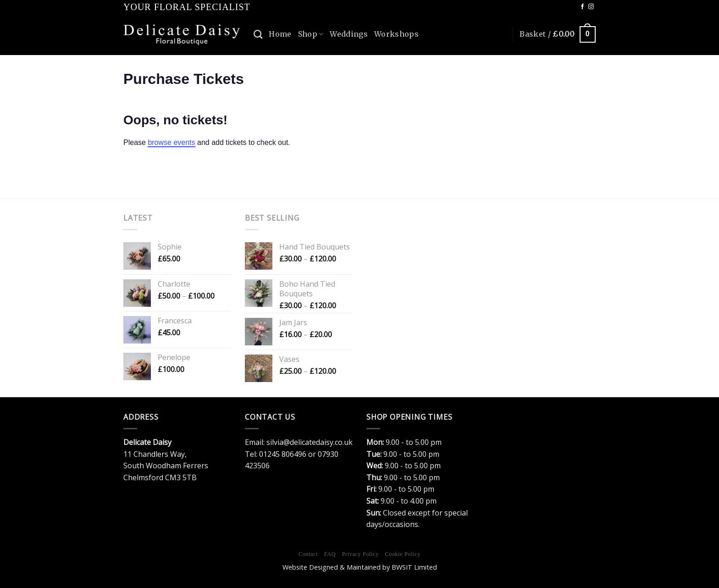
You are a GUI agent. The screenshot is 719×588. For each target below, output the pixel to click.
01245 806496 (283, 454)
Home (280, 34)
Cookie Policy (403, 554)
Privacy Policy (360, 554)
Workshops (396, 34)
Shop (311, 34)
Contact (308, 554)
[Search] (258, 34)
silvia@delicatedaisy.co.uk (310, 442)
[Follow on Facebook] (582, 7)
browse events (171, 142)
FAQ (330, 554)
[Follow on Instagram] (591, 7)
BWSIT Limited (414, 567)
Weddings (349, 34)
